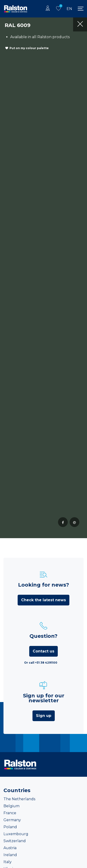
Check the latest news (43, 600)
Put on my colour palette (29, 48)
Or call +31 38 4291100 (41, 663)
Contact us (43, 651)
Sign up (44, 716)
